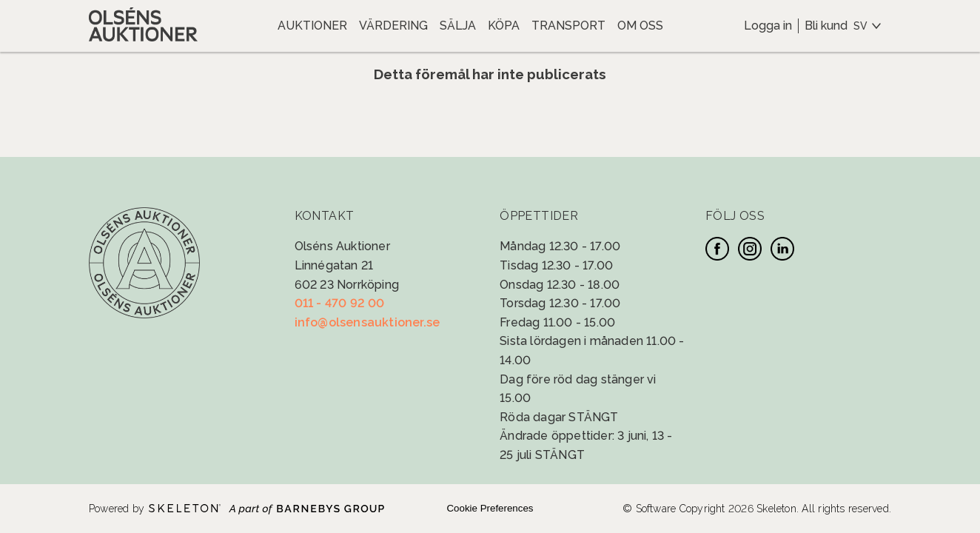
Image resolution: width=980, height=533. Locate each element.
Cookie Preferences (490, 508)
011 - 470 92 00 (340, 303)
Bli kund (826, 26)
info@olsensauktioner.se (367, 322)
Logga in (768, 26)
